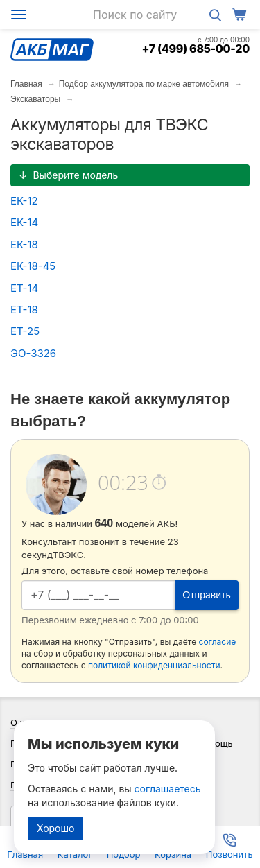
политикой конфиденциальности (154, 665)
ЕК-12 (24, 201)
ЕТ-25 (25, 331)
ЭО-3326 (33, 353)
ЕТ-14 (24, 288)
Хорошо (55, 828)
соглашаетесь (168, 789)
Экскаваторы (35, 99)
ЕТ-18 (24, 310)
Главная (26, 84)
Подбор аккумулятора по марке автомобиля (144, 84)
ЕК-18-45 (33, 266)
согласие (218, 642)
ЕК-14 (24, 222)
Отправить (206, 595)
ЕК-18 (24, 244)
